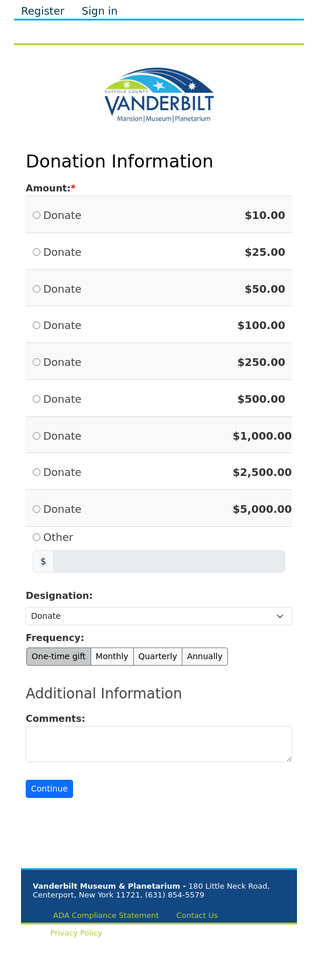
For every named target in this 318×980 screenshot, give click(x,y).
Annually (205, 656)
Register (43, 11)
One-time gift (59, 656)
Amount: (48, 188)
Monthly (112, 656)
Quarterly (158, 656)
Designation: (59, 596)
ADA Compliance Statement (106, 915)
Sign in (100, 11)
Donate (62, 215)
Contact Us (197, 915)
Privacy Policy (76, 933)
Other (58, 537)
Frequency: (55, 638)
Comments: (56, 719)
